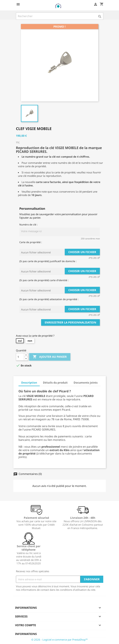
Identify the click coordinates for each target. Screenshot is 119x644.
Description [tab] (29, 383)
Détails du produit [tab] (55, 383)
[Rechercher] (60, 16)
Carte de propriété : (31, 242)
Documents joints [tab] (86, 383)
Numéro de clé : (29, 225)
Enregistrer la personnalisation (70, 322)
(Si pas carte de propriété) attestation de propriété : (49, 299)
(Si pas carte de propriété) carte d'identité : (44, 280)
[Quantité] (20, 357)
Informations (26, 634)
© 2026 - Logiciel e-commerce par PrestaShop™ (59, 640)
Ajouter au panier (50, 357)
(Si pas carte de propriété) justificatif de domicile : (48, 261)
